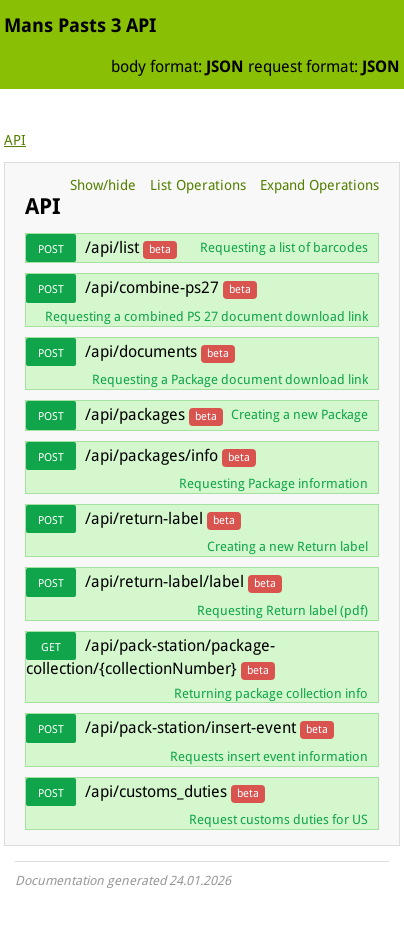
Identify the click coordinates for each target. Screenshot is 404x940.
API (15, 140)
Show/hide (103, 185)
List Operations (198, 185)
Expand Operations (319, 185)
